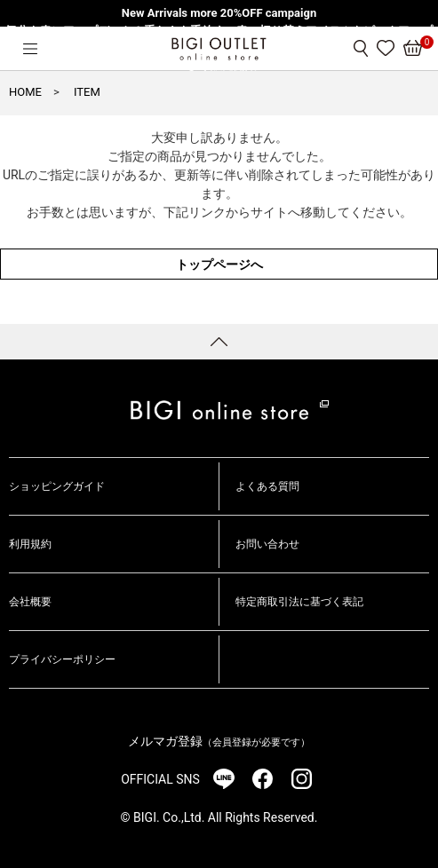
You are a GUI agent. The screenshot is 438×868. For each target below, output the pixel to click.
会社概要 (30, 602)
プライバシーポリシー (62, 659)
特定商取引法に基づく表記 (299, 602)
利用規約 (30, 544)
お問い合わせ (267, 544)
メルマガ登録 (219, 741)
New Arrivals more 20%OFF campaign (219, 13)
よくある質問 (267, 486)
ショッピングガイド (57, 486)
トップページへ (219, 264)
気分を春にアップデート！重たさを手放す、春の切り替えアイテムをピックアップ (219, 31)
